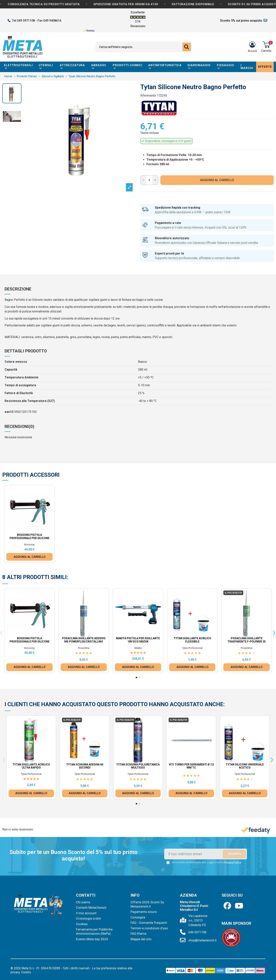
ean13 (9, 412)
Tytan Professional (192, 648)
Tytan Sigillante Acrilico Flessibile (192, 640)
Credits (26, 972)
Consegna (138, 917)
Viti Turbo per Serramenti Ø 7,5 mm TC (191, 766)
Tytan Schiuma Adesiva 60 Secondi (85, 766)
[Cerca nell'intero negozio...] (187, 47)
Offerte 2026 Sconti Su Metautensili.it (147, 904)
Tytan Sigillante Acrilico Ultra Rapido (31, 766)
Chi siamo (83, 902)
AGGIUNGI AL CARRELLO (217, 180)
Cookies (82, 924)
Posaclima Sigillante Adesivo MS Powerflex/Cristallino (84, 640)
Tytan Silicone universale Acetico (245, 766)
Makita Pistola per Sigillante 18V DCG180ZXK (138, 640)
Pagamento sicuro (144, 912)
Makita (138, 648)
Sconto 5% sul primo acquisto (241, 21)
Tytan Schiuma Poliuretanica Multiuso (138, 766)
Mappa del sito (141, 939)
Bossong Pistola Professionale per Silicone (29, 536)
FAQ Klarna (138, 934)
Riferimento (148, 96)
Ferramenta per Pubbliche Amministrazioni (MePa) (94, 931)
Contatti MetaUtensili (91, 908)
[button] (136, 677)
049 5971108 (197, 932)
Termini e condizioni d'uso (149, 928)
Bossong (29, 544)
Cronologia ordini (88, 918)
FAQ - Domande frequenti (149, 923)
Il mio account (86, 913)
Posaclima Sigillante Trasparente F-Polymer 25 (247, 640)
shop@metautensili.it (202, 940)
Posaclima (84, 648)
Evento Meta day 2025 (92, 939)
